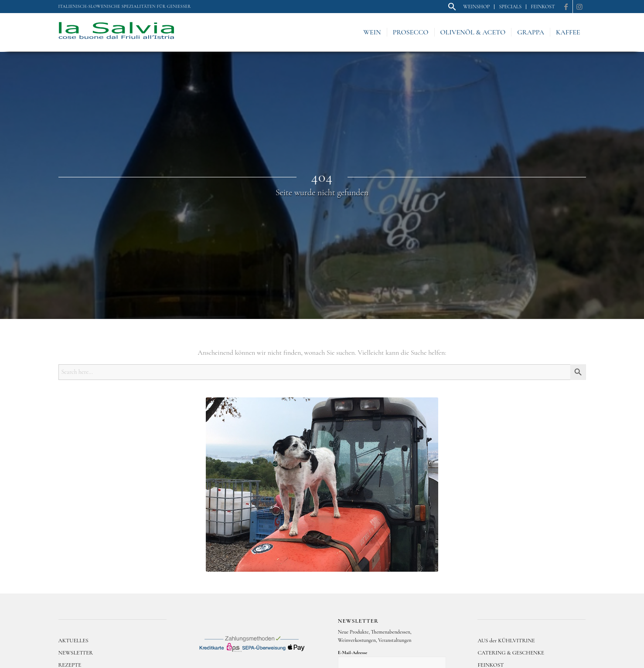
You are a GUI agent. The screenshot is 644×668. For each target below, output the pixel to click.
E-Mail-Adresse (353, 653)
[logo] (116, 32)
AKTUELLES (73, 641)
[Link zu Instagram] (579, 7)
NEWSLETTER (76, 653)
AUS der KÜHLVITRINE (506, 641)
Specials (510, 7)
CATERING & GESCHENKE (511, 653)
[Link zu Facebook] (566, 7)
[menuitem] (452, 7)
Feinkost (543, 7)
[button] (452, 9)
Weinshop (476, 7)
